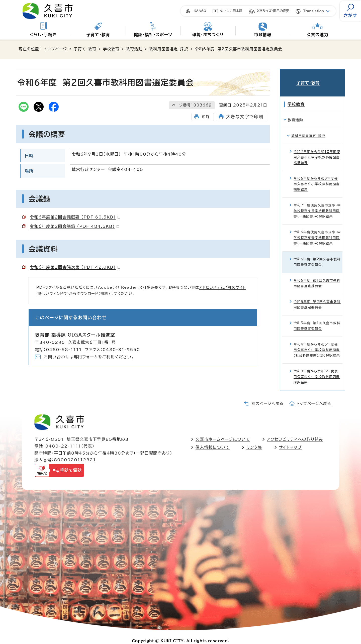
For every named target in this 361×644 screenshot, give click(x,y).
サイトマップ (290, 440)
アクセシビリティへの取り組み (295, 432)
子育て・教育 (98, 35)
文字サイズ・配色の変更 (273, 11)
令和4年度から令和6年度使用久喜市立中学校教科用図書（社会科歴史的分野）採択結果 (317, 342)
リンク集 (254, 440)
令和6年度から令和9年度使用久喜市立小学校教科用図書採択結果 (317, 177)
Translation (313, 11)
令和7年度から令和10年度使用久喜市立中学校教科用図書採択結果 (317, 150)
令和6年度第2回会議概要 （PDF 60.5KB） (75, 217)
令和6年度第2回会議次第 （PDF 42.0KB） (75, 267)
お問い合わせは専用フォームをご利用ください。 (89, 357)
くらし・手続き (43, 35)
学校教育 (111, 49)
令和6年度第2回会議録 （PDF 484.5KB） (74, 226)
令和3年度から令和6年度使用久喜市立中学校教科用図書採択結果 (317, 369)
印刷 (206, 117)
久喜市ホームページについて (223, 432)
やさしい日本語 (231, 11)
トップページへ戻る (314, 396)
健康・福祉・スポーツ (153, 35)
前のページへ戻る (267, 396)
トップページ (56, 49)
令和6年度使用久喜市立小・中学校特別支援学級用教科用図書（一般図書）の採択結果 (317, 230)
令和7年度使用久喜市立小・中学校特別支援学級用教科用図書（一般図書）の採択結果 (317, 204)
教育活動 (134, 49)
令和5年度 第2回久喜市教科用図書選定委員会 (317, 297)
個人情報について (213, 440)
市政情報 (263, 35)
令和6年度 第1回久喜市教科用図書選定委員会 (317, 276)
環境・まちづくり (208, 35)
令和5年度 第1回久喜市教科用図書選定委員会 (317, 318)
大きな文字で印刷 (245, 117)
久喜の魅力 (318, 35)
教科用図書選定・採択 (169, 49)
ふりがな (200, 11)
